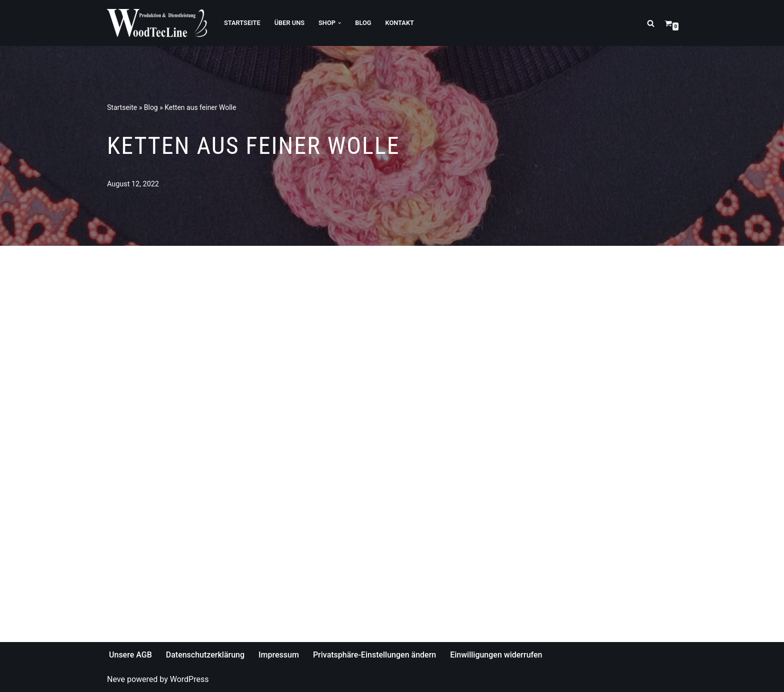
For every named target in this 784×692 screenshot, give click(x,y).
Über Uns (289, 23)
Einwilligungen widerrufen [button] (496, 655)
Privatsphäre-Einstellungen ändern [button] (374, 655)
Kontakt (400, 23)
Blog (363, 23)
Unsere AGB (130, 655)
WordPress (189, 679)
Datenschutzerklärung (205, 655)
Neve (116, 679)
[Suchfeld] (651, 23)
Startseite (242, 23)
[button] (339, 23)
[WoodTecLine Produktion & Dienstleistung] (157, 23)
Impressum (279, 655)
